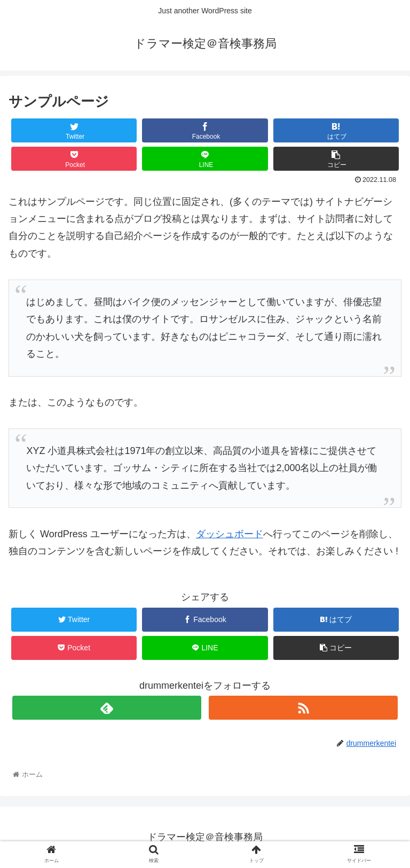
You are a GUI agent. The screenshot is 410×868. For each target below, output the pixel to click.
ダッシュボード (230, 534)
